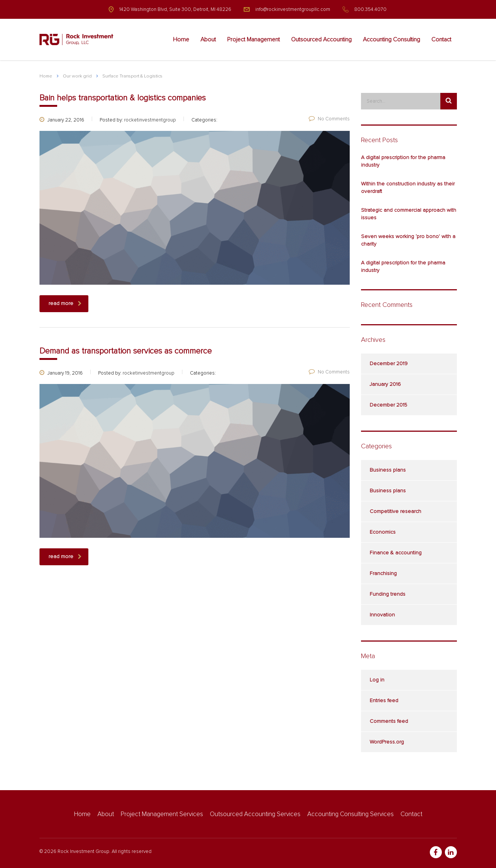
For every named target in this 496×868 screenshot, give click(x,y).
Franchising (383, 574)
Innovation (382, 615)
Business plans (388, 470)
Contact (441, 39)
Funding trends (388, 594)
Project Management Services (162, 814)
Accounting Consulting (391, 39)
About (208, 39)
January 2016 (385, 384)
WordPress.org (387, 742)
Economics (383, 532)
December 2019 (389, 364)
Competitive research (395, 511)
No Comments (329, 119)
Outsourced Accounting (321, 39)
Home (181, 39)
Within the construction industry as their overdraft (408, 188)
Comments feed (389, 721)
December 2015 (388, 405)
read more (65, 304)
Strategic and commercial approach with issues (409, 214)
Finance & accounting (396, 553)
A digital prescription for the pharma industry (403, 161)
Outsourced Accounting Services (255, 814)
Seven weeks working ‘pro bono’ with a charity (408, 240)
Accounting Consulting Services (350, 814)
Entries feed (384, 701)
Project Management (253, 39)
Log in (377, 680)
